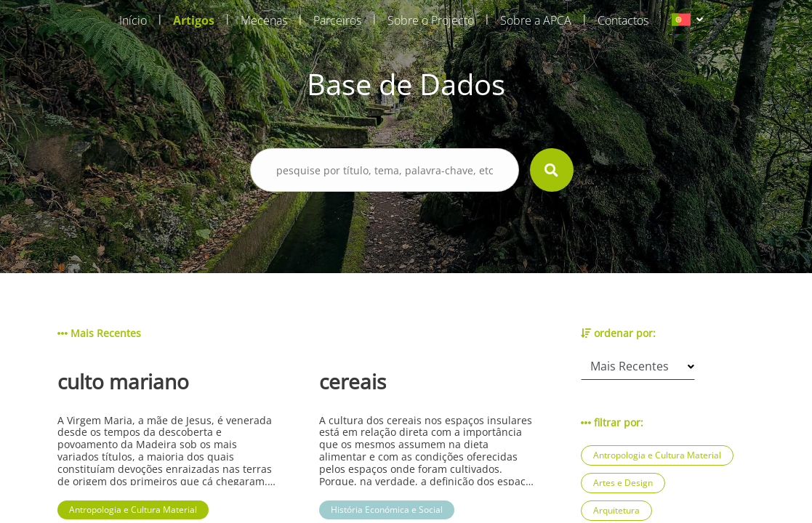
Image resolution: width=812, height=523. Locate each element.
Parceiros (337, 20)
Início (133, 20)
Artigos (194, 20)
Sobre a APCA (536, 20)
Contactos (623, 20)
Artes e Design (623, 483)
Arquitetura (616, 510)
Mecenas (264, 20)
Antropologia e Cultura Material (657, 455)
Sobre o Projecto (431, 20)
